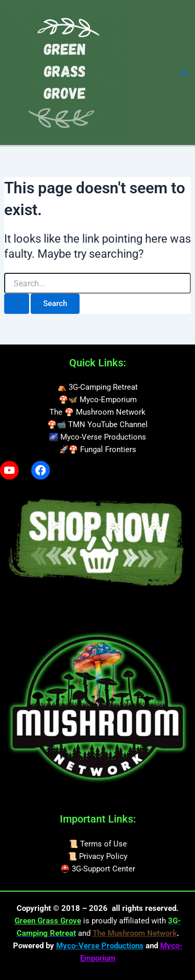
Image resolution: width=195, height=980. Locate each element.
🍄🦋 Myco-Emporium (98, 400)
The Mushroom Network (135, 933)
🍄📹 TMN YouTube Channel (97, 425)
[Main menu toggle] (184, 73)
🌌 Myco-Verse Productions (97, 437)
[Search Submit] (17, 304)
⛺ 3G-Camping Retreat (97, 387)
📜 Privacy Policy (97, 856)
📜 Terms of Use (98, 844)
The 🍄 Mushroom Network (97, 412)
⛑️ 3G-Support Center (98, 869)
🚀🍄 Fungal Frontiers (98, 449)
